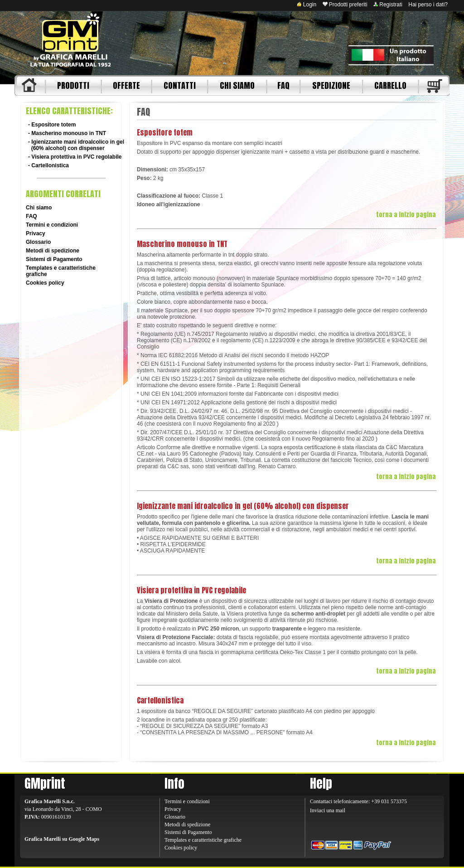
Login (307, 5)
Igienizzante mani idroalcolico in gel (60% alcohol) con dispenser (76, 145)
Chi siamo (39, 208)
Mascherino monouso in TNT (69, 133)
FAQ (283, 85)
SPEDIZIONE (331, 85)
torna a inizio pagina (406, 215)
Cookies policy (45, 283)
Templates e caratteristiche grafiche (203, 840)
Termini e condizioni (52, 225)
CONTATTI (180, 85)
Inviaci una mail (328, 810)
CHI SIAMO (237, 85)
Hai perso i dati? (428, 5)
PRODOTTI (73, 85)
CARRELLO (390, 85)
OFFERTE (126, 85)
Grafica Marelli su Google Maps (62, 839)
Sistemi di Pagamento (54, 259)
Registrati (388, 5)
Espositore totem (53, 125)
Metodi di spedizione (53, 251)
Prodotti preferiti (345, 5)
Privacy (36, 233)
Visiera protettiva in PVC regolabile (76, 157)
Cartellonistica (50, 165)
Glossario (38, 242)
